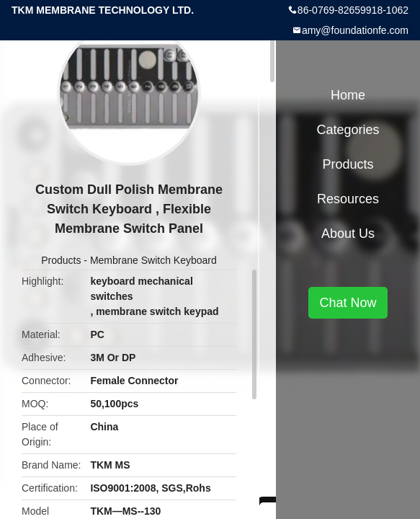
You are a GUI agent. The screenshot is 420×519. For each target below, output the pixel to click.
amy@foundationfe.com (355, 30)
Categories (348, 130)
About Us (348, 234)
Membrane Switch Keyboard (153, 260)
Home (348, 95)
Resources (348, 199)
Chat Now (348, 303)
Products (61, 260)
